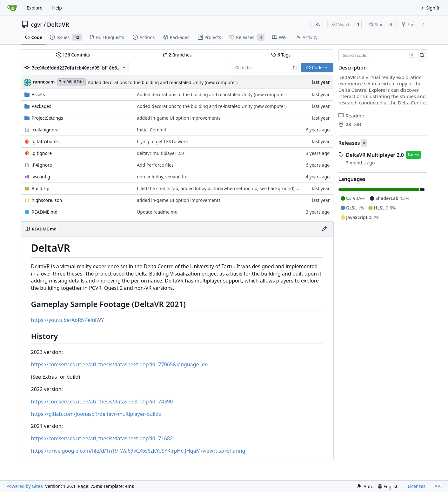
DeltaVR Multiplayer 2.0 (375, 155)
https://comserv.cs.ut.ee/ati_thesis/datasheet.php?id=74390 (102, 402)
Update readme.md (157, 212)
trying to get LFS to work (162, 141)
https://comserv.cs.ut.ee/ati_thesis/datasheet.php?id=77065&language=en (120, 364)
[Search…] (422, 55)
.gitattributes (45, 141)
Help (57, 8)
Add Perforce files (155, 165)
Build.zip (41, 188)
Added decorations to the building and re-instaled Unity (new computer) (163, 82)
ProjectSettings (47, 118)
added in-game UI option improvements (179, 118)
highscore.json (47, 200)
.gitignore (42, 153)
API (438, 486)
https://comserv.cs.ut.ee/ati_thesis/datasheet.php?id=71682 (102, 438)
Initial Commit (152, 130)
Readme (351, 116)
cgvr (37, 24)
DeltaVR (58, 24)
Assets (38, 94)
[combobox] (265, 68)
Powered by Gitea (25, 486)
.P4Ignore (42, 165)
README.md (45, 212)
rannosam (44, 82)
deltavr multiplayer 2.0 (160, 153)
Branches (177, 55)
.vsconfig (41, 177)
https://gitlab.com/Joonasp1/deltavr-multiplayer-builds (96, 414)
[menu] (365, 486)
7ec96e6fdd (71, 82)
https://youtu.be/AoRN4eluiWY (68, 320)
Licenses (417, 486)
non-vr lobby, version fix (162, 177)
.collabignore (45, 130)
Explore (34, 8)
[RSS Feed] (318, 24)
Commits (73, 55)
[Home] (12, 8)
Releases (349, 143)
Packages (42, 106)
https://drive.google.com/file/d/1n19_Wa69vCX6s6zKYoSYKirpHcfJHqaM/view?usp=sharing (138, 451)
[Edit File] (324, 229)
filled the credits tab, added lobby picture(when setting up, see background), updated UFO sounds (239, 188)
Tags (281, 55)
